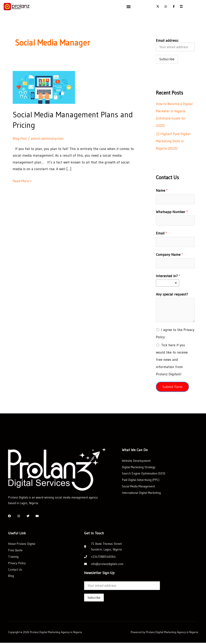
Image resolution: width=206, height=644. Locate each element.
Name (162, 191)
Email (162, 234)
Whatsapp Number (172, 212)
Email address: (175, 45)
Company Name (169, 255)
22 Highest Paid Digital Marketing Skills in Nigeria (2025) (174, 141)
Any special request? (172, 295)
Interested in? (168, 277)
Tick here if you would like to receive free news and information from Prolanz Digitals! (172, 361)
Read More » (22, 181)
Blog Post (20, 138)
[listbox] (168, 284)
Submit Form (172, 388)
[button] (129, 6)
